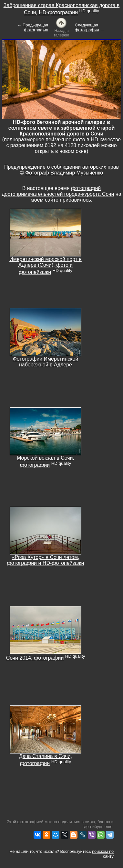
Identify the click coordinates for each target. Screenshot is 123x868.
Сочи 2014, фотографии (35, 658)
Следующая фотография (87, 27)
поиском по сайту (103, 854)
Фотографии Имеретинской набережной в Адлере (46, 362)
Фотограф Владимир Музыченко (64, 173)
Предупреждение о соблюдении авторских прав (61, 167)
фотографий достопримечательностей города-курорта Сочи (58, 191)
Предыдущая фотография (36, 27)
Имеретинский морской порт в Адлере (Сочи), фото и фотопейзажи (46, 266)
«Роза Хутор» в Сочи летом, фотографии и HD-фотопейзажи (46, 560)
